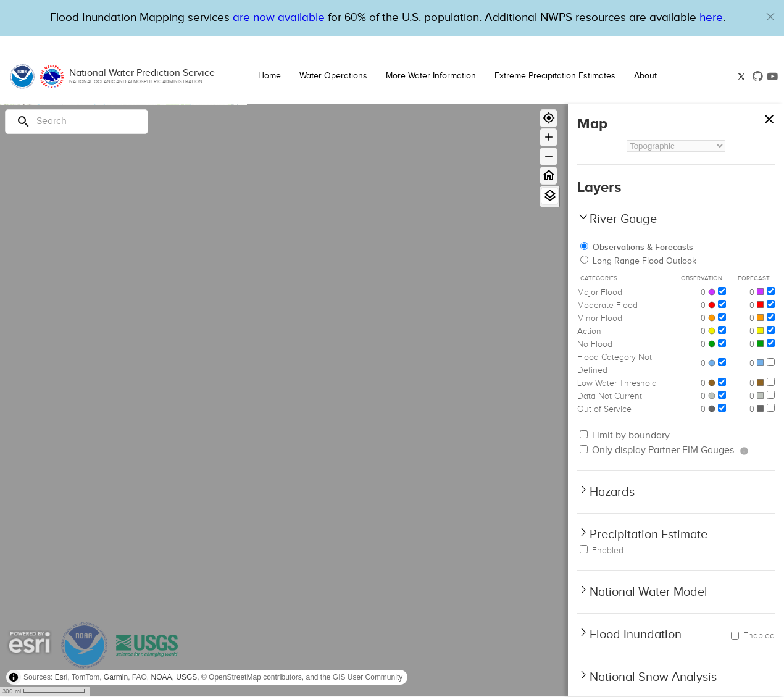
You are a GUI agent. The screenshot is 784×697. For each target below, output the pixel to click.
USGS (186, 677)
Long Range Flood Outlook (638, 261)
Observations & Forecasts (637, 247)
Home (269, 76)
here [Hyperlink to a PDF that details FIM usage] (711, 18)
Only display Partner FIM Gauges (657, 450)
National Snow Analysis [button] (653, 677)
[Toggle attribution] (14, 677)
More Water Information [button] (431, 76)
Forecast (754, 278)
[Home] (548, 176)
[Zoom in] (548, 137)
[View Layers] (550, 196)
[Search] (77, 122)
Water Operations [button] (333, 76)
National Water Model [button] (648, 592)
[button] (770, 17)
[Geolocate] (548, 118)
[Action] (722, 330)
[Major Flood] (722, 291)
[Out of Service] (722, 408)
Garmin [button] (116, 677)
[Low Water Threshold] (722, 382)
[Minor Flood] (722, 317)
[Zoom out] (548, 157)
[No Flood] (722, 343)
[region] (284, 401)
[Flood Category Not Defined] (722, 362)
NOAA (162, 677)
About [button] (645, 76)
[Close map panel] (769, 116)
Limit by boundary (625, 436)
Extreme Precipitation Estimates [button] (555, 76)
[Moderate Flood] (722, 304)
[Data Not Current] (722, 395)
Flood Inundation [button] (636, 635)
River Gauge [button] (623, 219)
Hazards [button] (612, 492)
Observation (702, 278)
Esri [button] (61, 677)
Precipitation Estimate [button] (648, 535)
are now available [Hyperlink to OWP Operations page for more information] (279, 18)
